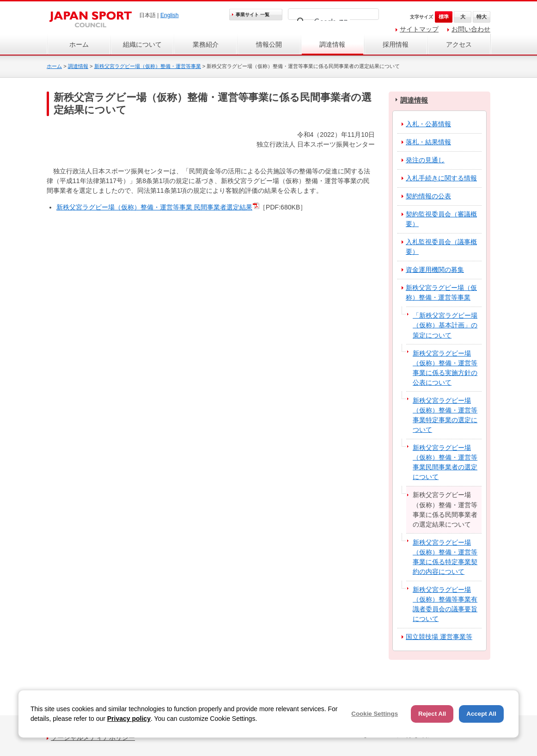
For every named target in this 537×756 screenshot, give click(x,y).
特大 (482, 17)
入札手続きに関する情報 (441, 178)
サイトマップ (419, 29)
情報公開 (269, 44)
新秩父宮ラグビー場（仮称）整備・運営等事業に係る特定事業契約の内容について (445, 557)
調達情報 (332, 44)
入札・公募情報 (428, 124)
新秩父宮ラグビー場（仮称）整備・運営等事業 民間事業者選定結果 (154, 207)
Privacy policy (129, 719)
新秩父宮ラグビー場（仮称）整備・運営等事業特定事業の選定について (445, 415)
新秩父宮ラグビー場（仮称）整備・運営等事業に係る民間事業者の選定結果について (445, 509)
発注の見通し (425, 160)
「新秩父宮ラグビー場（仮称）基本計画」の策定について (445, 325)
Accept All (481, 714)
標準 (444, 17)
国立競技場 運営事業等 (439, 637)
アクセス (459, 44)
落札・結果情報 (428, 142)
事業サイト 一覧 (253, 15)
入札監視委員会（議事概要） (441, 247)
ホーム (79, 44)
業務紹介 (206, 44)
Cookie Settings (375, 714)
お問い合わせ (471, 29)
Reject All (432, 714)
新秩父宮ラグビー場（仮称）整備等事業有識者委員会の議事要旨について (445, 604)
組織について (142, 44)
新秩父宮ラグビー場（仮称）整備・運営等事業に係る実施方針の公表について (445, 368)
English (170, 15)
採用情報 (396, 44)
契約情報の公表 (428, 196)
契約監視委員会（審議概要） (441, 219)
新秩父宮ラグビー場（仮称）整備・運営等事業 (148, 66)
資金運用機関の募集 (435, 270)
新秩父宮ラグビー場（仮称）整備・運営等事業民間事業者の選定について (445, 462)
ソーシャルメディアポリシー (93, 738)
